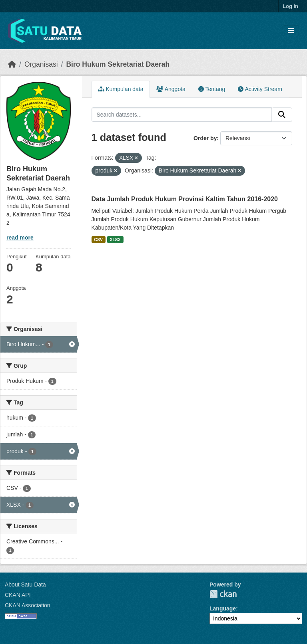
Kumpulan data (121, 89)
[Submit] (282, 115)
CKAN (223, 594)
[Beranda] (12, 64)
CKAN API (18, 595)
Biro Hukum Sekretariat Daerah (118, 64)
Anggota (171, 89)
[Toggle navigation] (291, 31)
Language (223, 608)
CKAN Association (28, 605)
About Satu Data (25, 585)
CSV (98, 240)
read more (20, 238)
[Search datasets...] (182, 115)
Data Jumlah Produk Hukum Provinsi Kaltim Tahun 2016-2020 (185, 199)
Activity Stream (260, 89)
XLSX (115, 240)
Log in (290, 6)
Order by (205, 138)
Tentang (212, 89)
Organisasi (41, 64)
